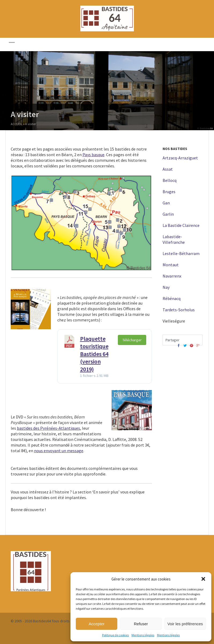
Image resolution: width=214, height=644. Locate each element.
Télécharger (132, 340)
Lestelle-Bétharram (181, 253)
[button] (203, 579)
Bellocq (170, 180)
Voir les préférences (185, 624)
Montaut (171, 265)
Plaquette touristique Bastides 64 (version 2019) (94, 354)
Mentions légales (143, 635)
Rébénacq (172, 298)
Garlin (168, 214)
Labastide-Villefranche (174, 239)
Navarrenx (172, 276)
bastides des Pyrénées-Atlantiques (48, 428)
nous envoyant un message (59, 451)
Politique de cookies (115, 635)
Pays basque (93, 155)
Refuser (141, 624)
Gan (166, 203)
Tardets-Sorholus (179, 310)
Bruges (169, 192)
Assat (168, 169)
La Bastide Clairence (181, 225)
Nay (166, 287)
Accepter (97, 624)
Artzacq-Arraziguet (180, 158)
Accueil (17, 125)
